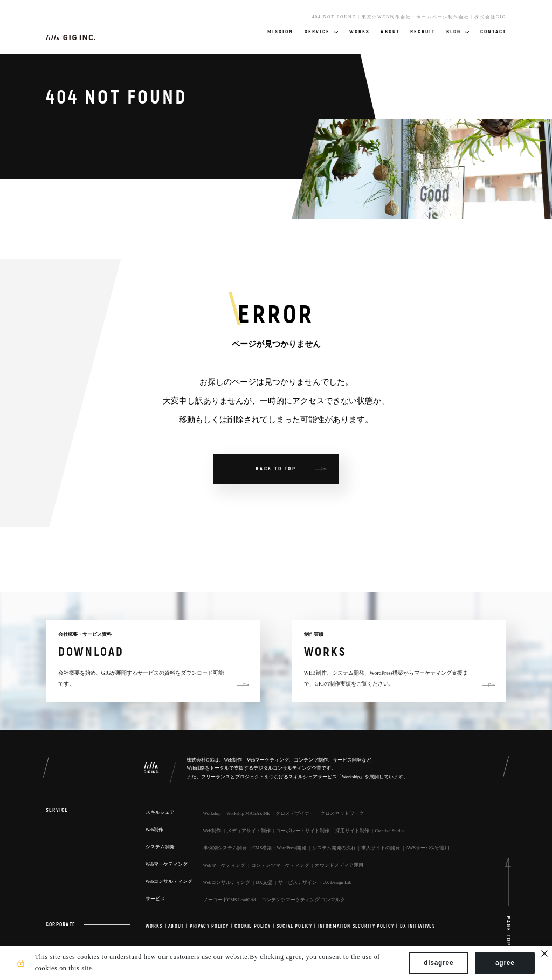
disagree (439, 963)
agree (505, 963)
